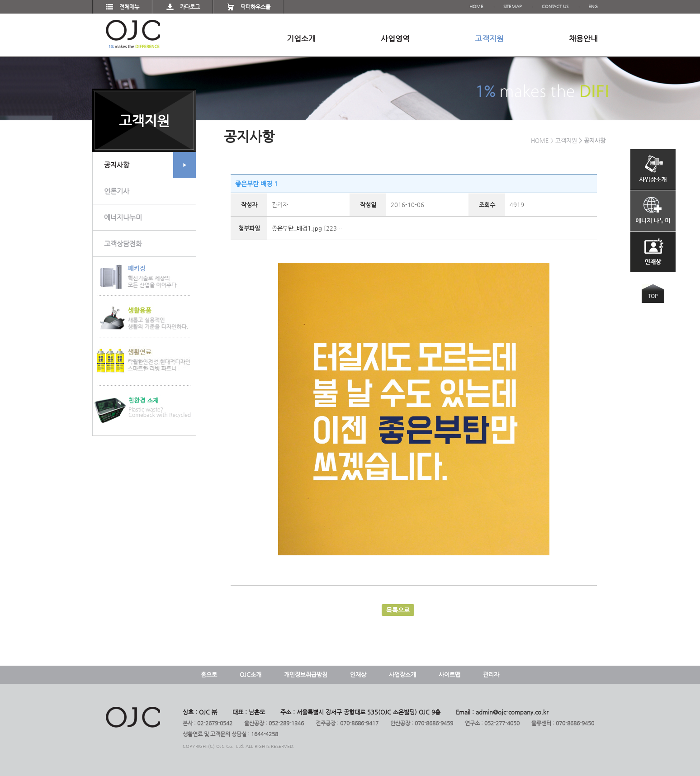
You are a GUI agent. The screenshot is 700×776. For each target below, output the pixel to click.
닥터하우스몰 (255, 7)
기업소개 (301, 38)
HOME (476, 7)
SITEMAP (513, 7)
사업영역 (395, 38)
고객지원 (489, 38)
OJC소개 (251, 674)
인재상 (358, 674)
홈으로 (209, 674)
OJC (133, 34)
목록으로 (398, 610)
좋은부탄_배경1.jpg (297, 228)
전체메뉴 (129, 7)
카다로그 (190, 7)
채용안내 (583, 38)
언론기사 (117, 191)
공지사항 (150, 165)
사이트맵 (449, 674)
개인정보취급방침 (306, 674)
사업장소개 (402, 674)
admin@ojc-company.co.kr (512, 712)
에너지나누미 (123, 217)
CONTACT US (555, 7)
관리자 (491, 674)
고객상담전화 (123, 244)
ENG (593, 7)
